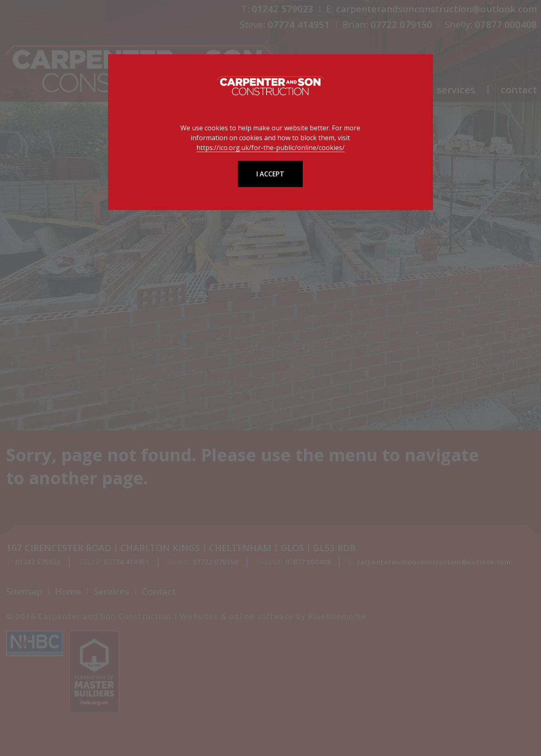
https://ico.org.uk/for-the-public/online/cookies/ (270, 148)
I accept (270, 174)
